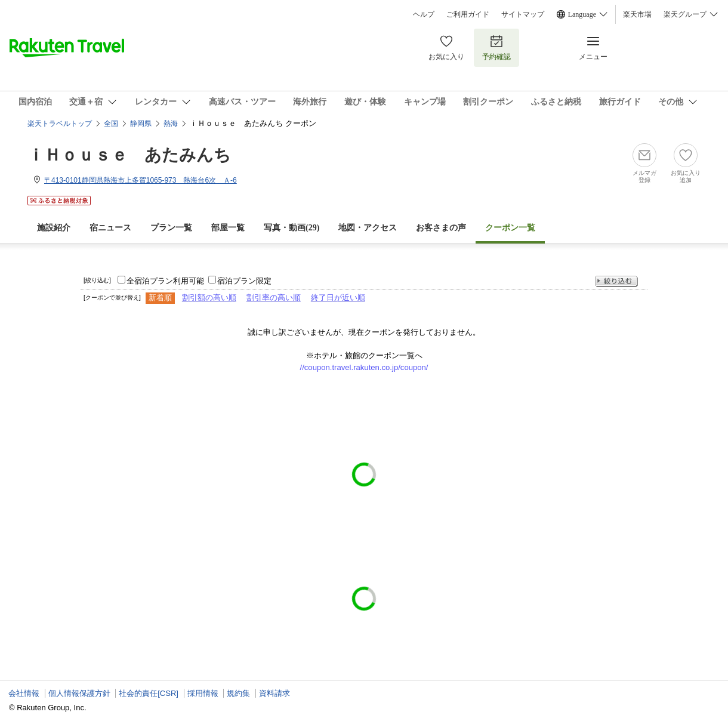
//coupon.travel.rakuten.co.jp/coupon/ (364, 367)
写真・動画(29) (291, 228)
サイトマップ (523, 14)
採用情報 (203, 693)
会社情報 (24, 693)
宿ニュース (110, 228)
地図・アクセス (368, 228)
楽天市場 (637, 14)
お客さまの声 (441, 228)
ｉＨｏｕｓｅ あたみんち (129, 155)
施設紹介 (54, 228)
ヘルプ (424, 14)
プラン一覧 (171, 228)
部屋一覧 (228, 228)
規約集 (238, 693)
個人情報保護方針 (79, 693)
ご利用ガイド (468, 14)
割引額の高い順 (209, 298)
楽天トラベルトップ (60, 124)
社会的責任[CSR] (149, 693)
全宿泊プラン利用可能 (165, 281)
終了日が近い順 (338, 298)
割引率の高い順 (274, 298)
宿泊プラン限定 (244, 281)
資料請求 (274, 693)
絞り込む (616, 281)
